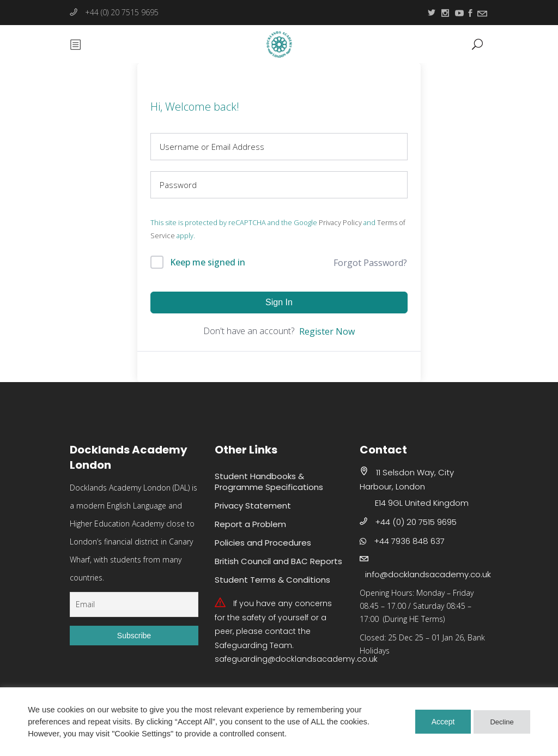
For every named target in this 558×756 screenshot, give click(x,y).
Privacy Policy (340, 222)
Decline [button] (502, 722)
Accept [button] (443, 722)
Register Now (327, 331)
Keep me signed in (208, 262)
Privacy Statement (253, 506)
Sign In (279, 302)
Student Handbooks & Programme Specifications (269, 482)
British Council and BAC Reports (278, 561)
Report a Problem (250, 524)
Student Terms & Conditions (272, 580)
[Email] (134, 604)
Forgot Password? (370, 263)
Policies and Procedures (263, 543)
